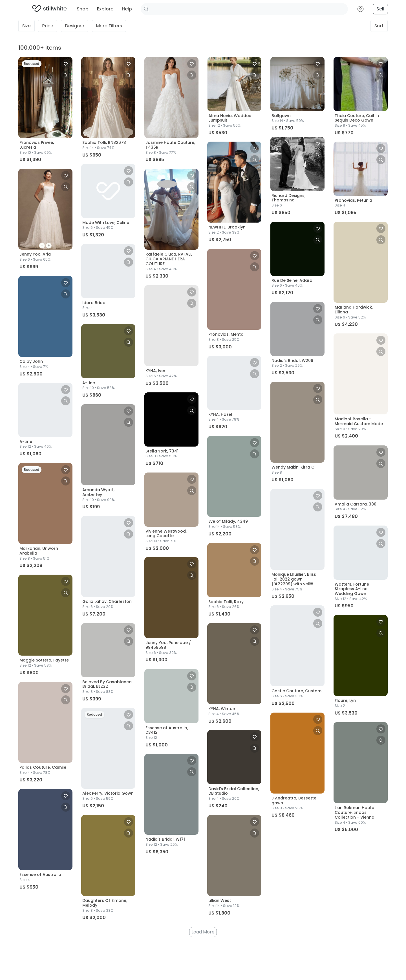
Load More (203, 932)
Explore (105, 9)
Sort (379, 27)
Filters (109, 27)
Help (127, 9)
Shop (83, 9)
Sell (380, 9)
